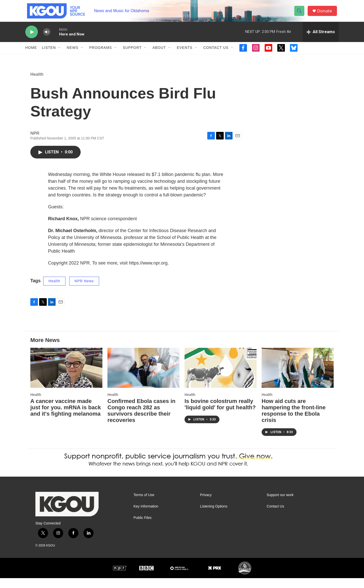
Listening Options (214, 516)
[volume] (47, 37)
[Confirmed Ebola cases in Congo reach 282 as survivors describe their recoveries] (143, 378)
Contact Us (216, 53)
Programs (101, 53)
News (73, 53)
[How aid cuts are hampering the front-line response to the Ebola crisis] (298, 378)
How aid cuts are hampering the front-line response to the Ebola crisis (294, 421)
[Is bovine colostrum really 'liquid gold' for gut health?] (221, 378)
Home (31, 53)
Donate (326, 13)
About (159, 53)
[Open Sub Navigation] (60, 53)
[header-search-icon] (300, 13)
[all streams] (321, 37)
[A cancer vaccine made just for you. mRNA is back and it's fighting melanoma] (66, 378)
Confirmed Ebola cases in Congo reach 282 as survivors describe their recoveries (141, 421)
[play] (32, 37)
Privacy (206, 505)
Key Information (146, 516)
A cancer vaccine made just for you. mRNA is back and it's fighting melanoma (66, 418)
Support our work (280, 505)
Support (132, 53)
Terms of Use (144, 505)
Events (185, 53)
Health (37, 84)
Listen (49, 53)
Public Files (143, 528)
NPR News (84, 291)
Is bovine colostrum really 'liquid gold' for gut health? (220, 414)
